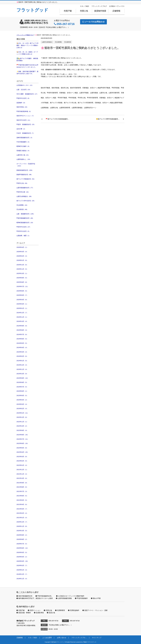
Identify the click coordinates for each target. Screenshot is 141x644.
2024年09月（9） (22, 326)
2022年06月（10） (23, 443)
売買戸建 (68, 11)
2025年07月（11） (23, 286)
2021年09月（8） (22, 483)
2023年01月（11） (23, 413)
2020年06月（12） (23, 548)
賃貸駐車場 (39, 613)
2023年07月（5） (22, 387)
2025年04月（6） (22, 300)
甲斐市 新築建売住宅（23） (26, 124)
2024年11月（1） (22, 317)
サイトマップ (97, 638)
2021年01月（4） (22, 518)
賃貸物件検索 (100, 11)
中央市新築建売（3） (23, 142)
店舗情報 (116, 11)
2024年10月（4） (22, 321)
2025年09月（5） (22, 278)
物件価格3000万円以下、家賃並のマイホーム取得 (35, 598)
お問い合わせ (62, 638)
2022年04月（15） (23, 452)
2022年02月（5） (22, 461)
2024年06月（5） (22, 339)
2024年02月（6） (22, 356)
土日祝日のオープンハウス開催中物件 (70, 596)
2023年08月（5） (22, 382)
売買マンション (34, 610)
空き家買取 (58, 42)
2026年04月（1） (22, 247)
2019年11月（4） (22, 579)
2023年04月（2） (22, 400)
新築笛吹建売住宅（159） (25, 170)
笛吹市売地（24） (22, 107)
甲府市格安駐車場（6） (24, 111)
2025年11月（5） (22, 269)
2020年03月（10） (23, 561)
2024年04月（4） (22, 347)
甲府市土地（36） (22, 183)
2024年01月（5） (22, 361)
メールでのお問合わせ (93, 22)
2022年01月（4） (22, 465)
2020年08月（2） (22, 539)
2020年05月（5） (22, 552)
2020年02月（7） (22, 565)
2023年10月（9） (22, 374)
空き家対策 (68, 42)
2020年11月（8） (22, 526)
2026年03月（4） (22, 252)
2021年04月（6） (22, 504)
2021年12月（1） (22, 470)
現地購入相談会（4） (23, 151)
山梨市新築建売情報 (64, 598)
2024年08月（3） (22, 330)
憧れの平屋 (96, 598)
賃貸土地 (51, 613)
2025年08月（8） (22, 282)
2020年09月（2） (22, 535)
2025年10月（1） (22, 273)
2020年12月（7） (22, 522)
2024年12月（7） (22, 313)
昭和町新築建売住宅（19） (25, 223)
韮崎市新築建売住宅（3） (25, 138)
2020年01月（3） (22, 570)
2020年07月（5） (22, 544)
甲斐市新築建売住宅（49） (25, 218)
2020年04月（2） (22, 557)
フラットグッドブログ (99, 6)
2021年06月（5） (22, 496)
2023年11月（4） (22, 369)
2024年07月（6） (22, 334)
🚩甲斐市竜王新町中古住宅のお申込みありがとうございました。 (27, 66)
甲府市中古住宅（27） (24, 227)
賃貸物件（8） (21, 103)
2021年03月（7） (22, 509)
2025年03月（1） (22, 304)
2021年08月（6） (22, 487)
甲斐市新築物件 (81, 598)
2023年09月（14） (23, 378)
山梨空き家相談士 (47, 42)
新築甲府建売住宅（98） (24, 175)
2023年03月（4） (22, 404)
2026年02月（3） (22, 256)
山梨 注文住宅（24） (24, 90)
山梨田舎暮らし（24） (24, 159)
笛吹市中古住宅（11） (24, 120)
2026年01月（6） (22, 260)
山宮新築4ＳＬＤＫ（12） (25, 85)
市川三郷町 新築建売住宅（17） (27, 94)
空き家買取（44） (22, 205)
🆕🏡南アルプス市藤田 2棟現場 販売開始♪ (28, 60)
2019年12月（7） (22, 574)
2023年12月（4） (22, 365)
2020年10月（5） (22, 531)
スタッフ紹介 (85, 6)
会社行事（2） (21, 129)
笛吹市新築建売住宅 (24, 596)
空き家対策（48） (22, 209)
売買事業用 (60, 610)
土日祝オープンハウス (117, 6)
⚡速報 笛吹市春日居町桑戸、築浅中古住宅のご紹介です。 (27, 73)
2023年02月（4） (22, 409)
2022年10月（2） (22, 426)
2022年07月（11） (23, 439)
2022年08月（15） (23, 435)
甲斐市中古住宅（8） (23, 98)
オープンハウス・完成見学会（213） (26, 165)
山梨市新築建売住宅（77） (25, 188)
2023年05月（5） (22, 396)
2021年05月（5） (22, 500)
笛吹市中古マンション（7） (26, 116)
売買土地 (84, 11)
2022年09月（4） (22, 430)
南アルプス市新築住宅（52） (26, 179)
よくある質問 (47, 638)
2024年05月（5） (22, 343)
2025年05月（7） (22, 295)
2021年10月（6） (22, 478)
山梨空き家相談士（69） (24, 196)
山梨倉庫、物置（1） (23, 236)
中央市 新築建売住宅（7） (26, 133)
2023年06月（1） (22, 391)
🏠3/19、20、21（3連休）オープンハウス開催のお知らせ (27, 53)
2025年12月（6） (22, 265)
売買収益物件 (74, 610)
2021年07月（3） (22, 491)
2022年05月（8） (22, 448)
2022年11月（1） (22, 422)
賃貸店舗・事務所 (24, 613)
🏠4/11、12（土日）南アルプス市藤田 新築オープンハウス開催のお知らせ (27, 45)
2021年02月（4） (22, 513)
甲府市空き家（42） (23, 192)
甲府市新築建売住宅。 (44, 596)
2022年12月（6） (22, 417)
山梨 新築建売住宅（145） (26, 214)
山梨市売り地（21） (23, 155)
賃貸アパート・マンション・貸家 (95, 610)
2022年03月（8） (22, 457)
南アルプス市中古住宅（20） (26, 201)
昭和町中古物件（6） (23, 146)
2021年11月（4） (22, 474)
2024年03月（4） (22, 352)
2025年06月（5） (22, 291)
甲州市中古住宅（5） (23, 231)
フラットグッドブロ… (79, 638)
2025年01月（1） (22, 308)
